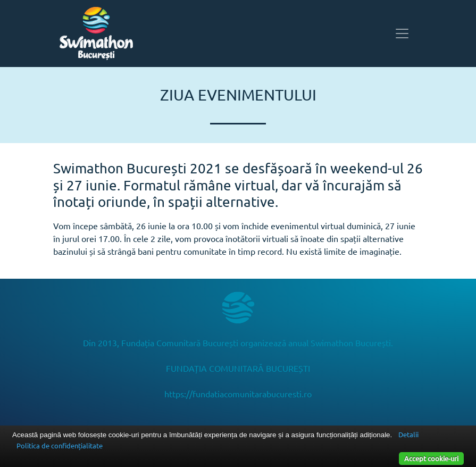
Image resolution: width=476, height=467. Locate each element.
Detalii (408, 434)
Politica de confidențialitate (60, 445)
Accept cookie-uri (431, 458)
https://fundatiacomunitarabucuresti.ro (238, 394)
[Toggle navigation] (402, 34)
